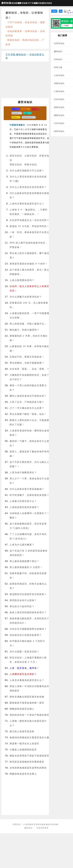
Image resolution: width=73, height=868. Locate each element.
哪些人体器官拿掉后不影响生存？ (28, 396)
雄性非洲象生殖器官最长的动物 (27, 697)
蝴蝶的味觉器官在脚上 (22, 709)
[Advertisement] (24, 81)
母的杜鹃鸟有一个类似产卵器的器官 (29, 715)
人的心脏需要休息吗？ (22, 280)
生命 (25, 147)
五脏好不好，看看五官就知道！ (27, 357)
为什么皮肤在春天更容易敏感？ (27, 489)
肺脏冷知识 (31, 165)
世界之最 (58, 67)
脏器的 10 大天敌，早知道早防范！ (29, 226)
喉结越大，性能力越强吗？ (24, 330)
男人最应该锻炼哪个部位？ (24, 561)
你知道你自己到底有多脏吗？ (26, 635)
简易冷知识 (13, 40)
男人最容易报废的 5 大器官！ (26, 567)
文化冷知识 (59, 99)
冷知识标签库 (13, 3)
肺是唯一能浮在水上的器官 (24, 744)
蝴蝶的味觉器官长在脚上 (23, 774)
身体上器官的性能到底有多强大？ (28, 612)
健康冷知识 (59, 115)
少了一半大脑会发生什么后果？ (27, 408)
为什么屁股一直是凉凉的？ (24, 652)
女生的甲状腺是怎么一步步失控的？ (29, 220)
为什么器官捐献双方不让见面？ (27, 171)
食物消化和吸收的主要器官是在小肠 (29, 737)
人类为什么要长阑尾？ (22, 545)
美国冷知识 (59, 107)
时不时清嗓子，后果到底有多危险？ (29, 495)
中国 (21, 129)
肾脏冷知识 (16, 165)
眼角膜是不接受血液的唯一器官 (27, 703)
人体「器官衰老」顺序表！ (24, 668)
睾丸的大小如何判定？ (22, 606)
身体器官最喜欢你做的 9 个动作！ (29, 264)
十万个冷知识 (30, 3)
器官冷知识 (16, 156)
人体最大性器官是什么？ (23, 501)
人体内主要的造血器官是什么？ (27, 204)
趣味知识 (5, 3)
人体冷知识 (59, 75)
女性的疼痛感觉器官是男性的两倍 (28, 768)
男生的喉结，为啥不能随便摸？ (27, 363)
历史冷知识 (46, 3)
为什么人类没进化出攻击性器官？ (28, 187)
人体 (25, 129)
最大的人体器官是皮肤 (22, 731)
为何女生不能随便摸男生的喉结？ (28, 629)
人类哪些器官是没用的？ (23, 674)
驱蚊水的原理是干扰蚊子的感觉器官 (29, 756)
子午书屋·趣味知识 (16, 54)
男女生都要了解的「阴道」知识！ (28, 414)
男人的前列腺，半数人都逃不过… (28, 324)
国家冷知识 (21, 3)
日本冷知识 (59, 123)
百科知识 (58, 59)
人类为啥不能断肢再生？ (23, 472)
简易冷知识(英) (31, 40)
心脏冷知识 (31, 156)
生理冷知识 (59, 43)
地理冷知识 (59, 131)
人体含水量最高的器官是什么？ (27, 680)
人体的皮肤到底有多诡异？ (24, 507)
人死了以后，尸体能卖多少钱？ (27, 402)
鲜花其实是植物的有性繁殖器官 (27, 762)
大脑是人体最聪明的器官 (23, 750)
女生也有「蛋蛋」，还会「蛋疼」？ (29, 369)
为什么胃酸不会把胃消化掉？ (26, 297)
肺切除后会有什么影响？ (23, 600)
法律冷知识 (38, 3)
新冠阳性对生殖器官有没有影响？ (28, 594)
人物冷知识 (59, 91)
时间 (29, 125)
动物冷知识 (59, 83)
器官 (29, 129)
